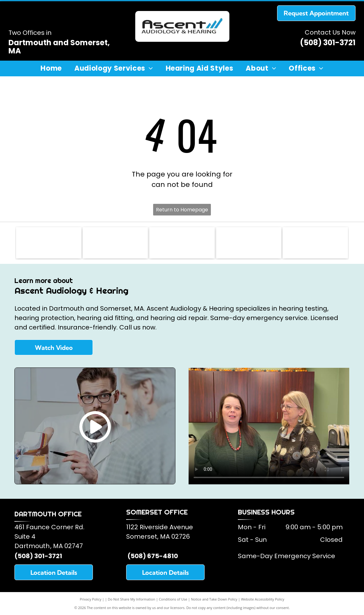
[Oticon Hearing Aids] (315, 243)
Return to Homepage (182, 210)
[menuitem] (51, 68)
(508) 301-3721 (328, 43)
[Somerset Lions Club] (48, 243)
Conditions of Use (173, 599)
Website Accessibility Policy (263, 599)
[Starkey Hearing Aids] (249, 243)
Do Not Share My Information (132, 599)
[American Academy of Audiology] (115, 243)
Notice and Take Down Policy (214, 599)
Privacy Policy (91, 599)
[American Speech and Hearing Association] (182, 243)
